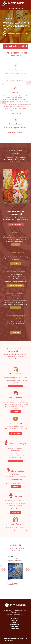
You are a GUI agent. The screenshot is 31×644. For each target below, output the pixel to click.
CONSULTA (16, 308)
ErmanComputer (8, 640)
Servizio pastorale (23, 33)
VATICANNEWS (16, 512)
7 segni (15, 623)
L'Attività (16, 93)
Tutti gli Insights (16, 423)
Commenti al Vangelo (16, 444)
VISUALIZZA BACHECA (16, 225)
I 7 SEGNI (16, 245)
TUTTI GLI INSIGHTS (16, 434)
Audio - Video (16, 629)
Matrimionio (15, 625)
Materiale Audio (16, 374)
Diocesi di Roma (16, 113)
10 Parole (15, 621)
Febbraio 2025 (12, 584)
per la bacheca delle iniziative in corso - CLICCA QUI (17, 46)
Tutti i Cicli (16, 497)
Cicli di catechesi (16, 471)
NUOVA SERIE (16, 487)
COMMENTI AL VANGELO (16, 461)
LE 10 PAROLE (16, 263)
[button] (3, 570)
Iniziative (15, 619)
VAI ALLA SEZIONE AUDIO (16, 386)
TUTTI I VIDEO (16, 412)
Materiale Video (16, 398)
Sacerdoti (15, 627)
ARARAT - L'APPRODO (16, 285)
